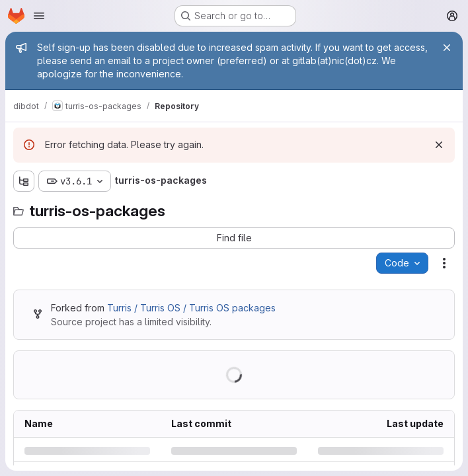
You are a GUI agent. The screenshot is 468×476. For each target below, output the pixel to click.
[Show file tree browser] (24, 181)
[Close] (447, 48)
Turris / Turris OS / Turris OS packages (191, 308)
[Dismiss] (439, 145)
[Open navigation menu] (39, 16)
